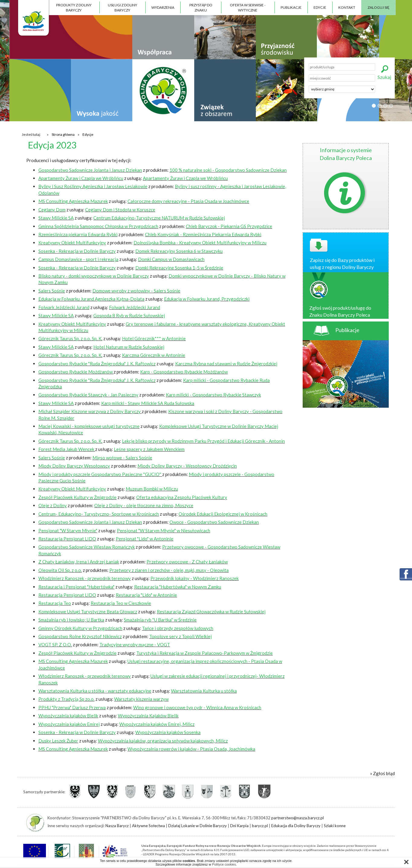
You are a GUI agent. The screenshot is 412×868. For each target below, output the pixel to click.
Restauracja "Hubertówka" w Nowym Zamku (178, 587)
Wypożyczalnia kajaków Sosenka (168, 732)
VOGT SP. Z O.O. (55, 644)
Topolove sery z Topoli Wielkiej (180, 636)
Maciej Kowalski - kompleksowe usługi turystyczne (89, 426)
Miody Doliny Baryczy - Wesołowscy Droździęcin (187, 466)
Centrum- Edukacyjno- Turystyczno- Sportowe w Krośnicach (99, 514)
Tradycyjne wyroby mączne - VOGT (135, 644)
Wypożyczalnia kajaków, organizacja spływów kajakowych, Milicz (163, 741)
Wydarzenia (163, 7)
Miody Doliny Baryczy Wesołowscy (74, 466)
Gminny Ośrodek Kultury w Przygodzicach (80, 628)
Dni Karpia (239, 826)
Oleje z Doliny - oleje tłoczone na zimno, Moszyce (144, 505)
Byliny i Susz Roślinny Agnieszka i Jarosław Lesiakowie (93, 186)
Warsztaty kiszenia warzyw (141, 699)
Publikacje (291, 7)
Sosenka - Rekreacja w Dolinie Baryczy (77, 251)
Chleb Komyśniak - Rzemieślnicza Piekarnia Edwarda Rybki (203, 234)
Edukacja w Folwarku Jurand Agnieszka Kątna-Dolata (91, 299)
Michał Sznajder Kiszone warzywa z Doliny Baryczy (90, 411)
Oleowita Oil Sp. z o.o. (60, 570)
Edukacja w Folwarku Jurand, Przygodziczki (207, 299)
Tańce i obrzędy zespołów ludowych (178, 628)
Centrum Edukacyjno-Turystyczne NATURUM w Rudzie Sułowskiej (159, 218)
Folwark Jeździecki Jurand (64, 307)
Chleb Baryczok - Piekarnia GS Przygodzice (229, 226)
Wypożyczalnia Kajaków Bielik (148, 716)
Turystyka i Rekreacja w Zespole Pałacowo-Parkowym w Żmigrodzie (204, 653)
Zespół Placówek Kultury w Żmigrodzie (77, 497)
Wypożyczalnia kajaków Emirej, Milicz (157, 724)
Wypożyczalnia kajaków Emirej (69, 724)
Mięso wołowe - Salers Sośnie (122, 458)
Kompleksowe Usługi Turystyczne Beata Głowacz (88, 612)
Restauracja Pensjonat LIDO (67, 539)
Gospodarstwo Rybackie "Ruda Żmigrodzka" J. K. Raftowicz (97, 364)
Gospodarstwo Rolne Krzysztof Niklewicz (80, 636)
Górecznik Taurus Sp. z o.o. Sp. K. (70, 338)
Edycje (320, 7)
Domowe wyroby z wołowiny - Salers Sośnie (136, 291)
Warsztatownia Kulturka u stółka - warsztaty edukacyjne (95, 691)
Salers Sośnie (52, 291)
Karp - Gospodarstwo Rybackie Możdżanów (184, 372)
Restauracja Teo (55, 603)
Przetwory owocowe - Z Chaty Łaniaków (187, 562)
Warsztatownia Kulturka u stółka (204, 691)
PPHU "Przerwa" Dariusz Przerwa (72, 707)
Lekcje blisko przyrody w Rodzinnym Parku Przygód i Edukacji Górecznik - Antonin (203, 441)
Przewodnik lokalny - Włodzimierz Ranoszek (195, 578)
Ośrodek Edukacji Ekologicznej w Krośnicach (223, 514)
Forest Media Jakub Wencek (67, 449)
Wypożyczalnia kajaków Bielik (68, 716)
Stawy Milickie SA (56, 218)
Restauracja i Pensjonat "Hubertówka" (76, 587)
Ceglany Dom (52, 210)
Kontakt (347, 7)
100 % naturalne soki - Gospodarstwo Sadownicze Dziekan (228, 170)
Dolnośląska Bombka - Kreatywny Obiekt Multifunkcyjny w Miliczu (200, 243)
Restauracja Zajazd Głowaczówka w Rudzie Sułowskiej (211, 612)
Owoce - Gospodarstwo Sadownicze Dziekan (214, 522)
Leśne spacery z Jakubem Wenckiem (149, 449)
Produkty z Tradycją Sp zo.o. (66, 699)
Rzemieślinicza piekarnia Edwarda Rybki (78, 234)
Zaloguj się (378, 7)
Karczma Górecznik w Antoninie (154, 355)
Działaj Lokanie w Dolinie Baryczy (198, 826)
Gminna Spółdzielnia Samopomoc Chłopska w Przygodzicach (98, 226)
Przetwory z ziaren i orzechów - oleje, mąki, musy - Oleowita (169, 570)
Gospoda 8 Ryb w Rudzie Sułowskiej (129, 315)
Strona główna (63, 134)
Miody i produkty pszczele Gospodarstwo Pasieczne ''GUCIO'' (100, 474)
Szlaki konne (335, 826)
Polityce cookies (224, 864)
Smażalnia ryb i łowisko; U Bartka (71, 620)
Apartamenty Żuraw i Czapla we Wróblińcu (81, 178)
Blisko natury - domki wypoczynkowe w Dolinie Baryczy (94, 276)
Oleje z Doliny (53, 505)
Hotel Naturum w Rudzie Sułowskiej (129, 347)
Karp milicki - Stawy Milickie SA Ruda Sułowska (148, 403)
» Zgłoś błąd (382, 773)
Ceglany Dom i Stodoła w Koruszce (120, 210)
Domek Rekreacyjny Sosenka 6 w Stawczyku (179, 251)
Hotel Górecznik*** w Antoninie (154, 338)
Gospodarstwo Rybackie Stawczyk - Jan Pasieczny (88, 395)
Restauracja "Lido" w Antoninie (146, 595)
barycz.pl (260, 826)
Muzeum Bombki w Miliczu (152, 489)
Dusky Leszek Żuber (58, 741)
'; (342, 89)
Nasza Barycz (117, 826)
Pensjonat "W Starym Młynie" (68, 530)
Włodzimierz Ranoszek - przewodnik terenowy (85, 578)
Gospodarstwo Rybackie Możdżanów (76, 372)
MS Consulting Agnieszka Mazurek (73, 201)
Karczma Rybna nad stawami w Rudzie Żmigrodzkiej (226, 364)
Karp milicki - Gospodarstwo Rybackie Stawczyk (213, 395)
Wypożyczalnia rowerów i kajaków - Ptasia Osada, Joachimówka (191, 749)
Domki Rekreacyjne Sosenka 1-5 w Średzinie (179, 268)
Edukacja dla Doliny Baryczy (296, 826)
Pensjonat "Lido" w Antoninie (145, 539)
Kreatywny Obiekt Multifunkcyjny (72, 243)
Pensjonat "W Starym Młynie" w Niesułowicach (164, 530)
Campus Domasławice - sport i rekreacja (78, 259)
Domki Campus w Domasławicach (171, 259)
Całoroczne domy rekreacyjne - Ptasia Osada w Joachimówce (188, 201)
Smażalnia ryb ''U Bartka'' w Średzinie (160, 620)
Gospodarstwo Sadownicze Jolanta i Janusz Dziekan (90, 170)
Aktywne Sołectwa (148, 826)
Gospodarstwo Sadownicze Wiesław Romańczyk (87, 547)
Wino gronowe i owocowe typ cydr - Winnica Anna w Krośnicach (197, 707)
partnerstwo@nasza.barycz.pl (298, 818)
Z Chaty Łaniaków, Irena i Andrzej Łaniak (79, 562)
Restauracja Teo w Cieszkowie (121, 603)
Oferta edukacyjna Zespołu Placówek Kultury (182, 497)
